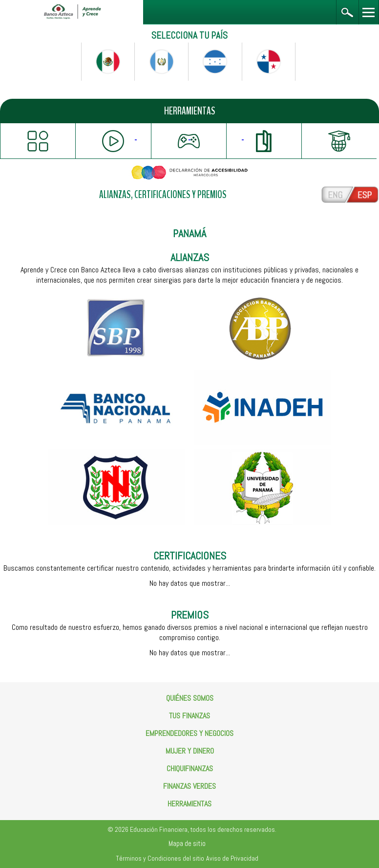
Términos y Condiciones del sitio (160, 858)
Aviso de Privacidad (232, 858)
